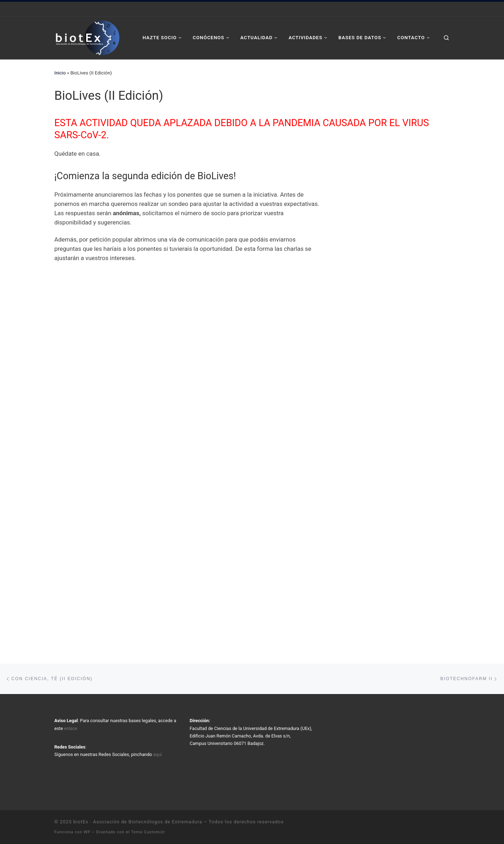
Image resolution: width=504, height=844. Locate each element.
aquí (157, 754)
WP (87, 832)
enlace (71, 728)
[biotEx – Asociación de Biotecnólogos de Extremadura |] (87, 37)
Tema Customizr (148, 832)
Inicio (60, 73)
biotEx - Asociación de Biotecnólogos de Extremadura (138, 822)
